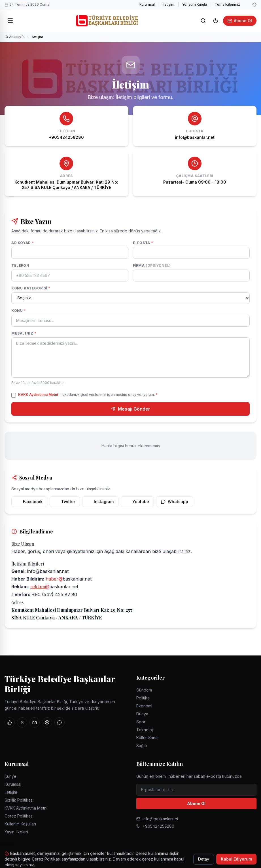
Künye (10, 776)
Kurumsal (147, 4)
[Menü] (10, 21)
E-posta (143, 243)
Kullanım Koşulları (20, 824)
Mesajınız (24, 333)
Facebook (29, 502)
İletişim (168, 4)
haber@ (54, 579)
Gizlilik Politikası (19, 800)
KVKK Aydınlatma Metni (38, 395)
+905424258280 (155, 826)
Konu (19, 311)
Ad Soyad (23, 243)
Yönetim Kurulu (195, 4)
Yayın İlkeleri (16, 832)
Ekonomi (144, 706)
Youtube (137, 502)
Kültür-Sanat (148, 738)
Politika (143, 698)
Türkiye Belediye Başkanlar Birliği (60, 684)
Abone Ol (240, 21)
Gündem (144, 690)
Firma (152, 265)
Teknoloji (145, 730)
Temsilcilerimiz (227, 4)
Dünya (142, 714)
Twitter (65, 502)
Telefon (20, 265)
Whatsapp (175, 502)
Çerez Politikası (19, 816)
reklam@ (40, 587)
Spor (141, 722)
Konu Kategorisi (31, 288)
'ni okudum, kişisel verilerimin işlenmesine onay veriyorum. (88, 395)
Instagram (100, 502)
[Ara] (203, 21)
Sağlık (142, 746)
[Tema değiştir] (216, 21)
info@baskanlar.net (157, 819)
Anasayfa (15, 37)
